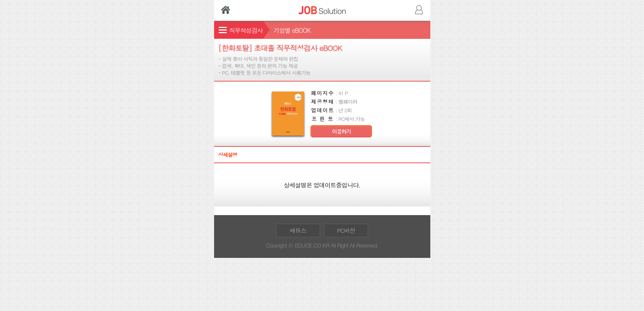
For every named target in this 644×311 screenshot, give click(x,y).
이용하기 (342, 131)
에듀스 (298, 230)
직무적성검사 (246, 30)
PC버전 (346, 230)
